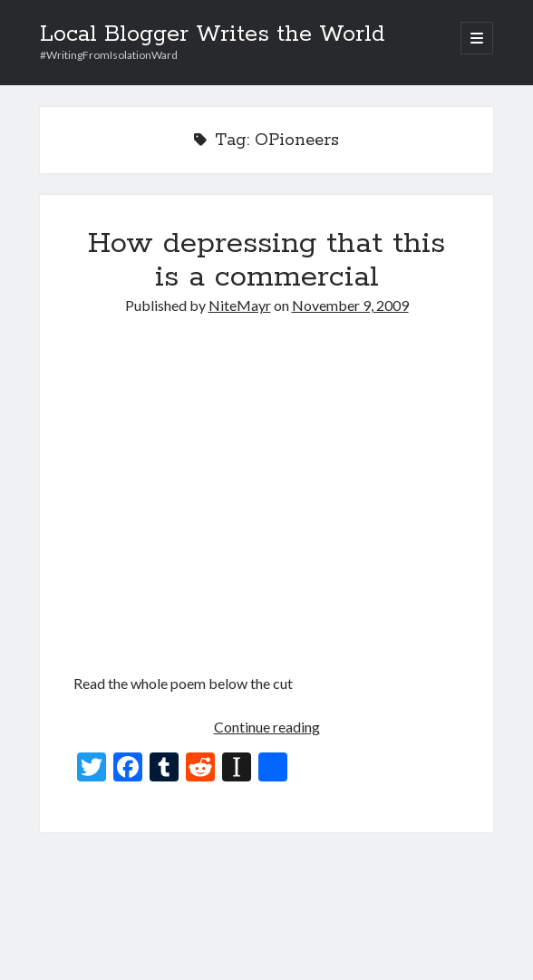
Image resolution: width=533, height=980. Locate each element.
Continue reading (267, 727)
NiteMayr (240, 305)
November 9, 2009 (350, 305)
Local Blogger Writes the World (213, 34)
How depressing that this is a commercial (266, 261)
